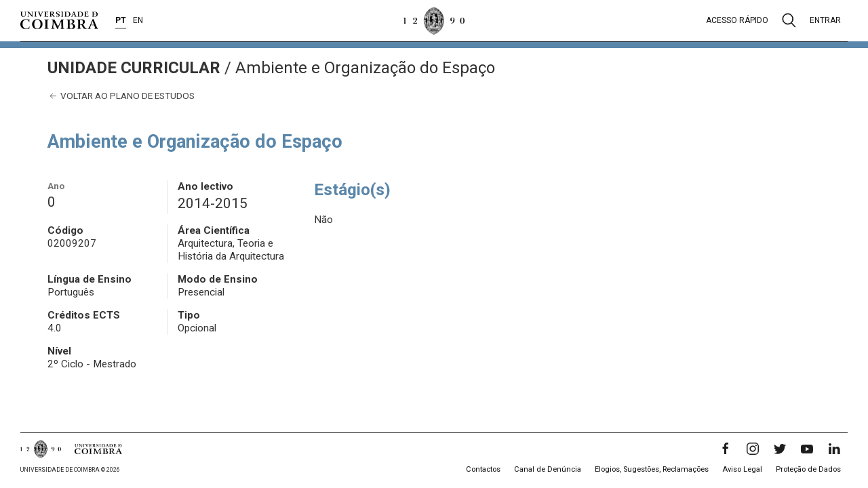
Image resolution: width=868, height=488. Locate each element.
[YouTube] (807, 449)
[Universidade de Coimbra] (59, 20)
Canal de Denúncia (548, 469)
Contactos (483, 469)
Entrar (825, 20)
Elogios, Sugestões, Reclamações (652, 469)
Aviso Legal (742, 469)
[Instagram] (753, 449)
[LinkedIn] (834, 449)
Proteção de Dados (808, 469)
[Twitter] (780, 449)
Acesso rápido (737, 20)
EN (138, 20)
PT (121, 20)
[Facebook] (726, 449)
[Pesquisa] (789, 20)
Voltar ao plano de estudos (121, 96)
